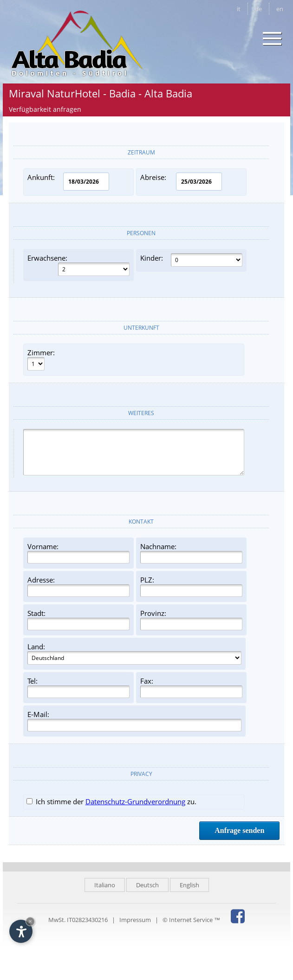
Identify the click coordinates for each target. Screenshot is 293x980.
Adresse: (78, 586)
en (280, 9)
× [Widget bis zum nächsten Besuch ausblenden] (30, 921)
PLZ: (191, 586)
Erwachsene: (78, 265)
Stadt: (78, 619)
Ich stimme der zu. (111, 801)
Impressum (135, 920)
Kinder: (191, 260)
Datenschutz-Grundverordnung (135, 801)
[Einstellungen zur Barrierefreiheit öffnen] (21, 931)
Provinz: (191, 619)
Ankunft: (68, 182)
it (239, 9)
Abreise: (181, 182)
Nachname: (191, 553)
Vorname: (78, 553)
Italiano (105, 885)
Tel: (78, 687)
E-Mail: (134, 721)
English (189, 885)
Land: (134, 653)
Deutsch (147, 885)
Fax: (191, 687)
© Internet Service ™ (191, 920)
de (258, 9)
